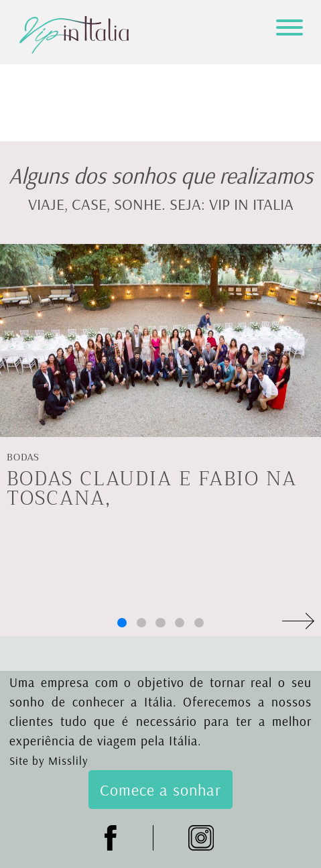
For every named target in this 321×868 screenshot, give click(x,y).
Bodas (23, 457)
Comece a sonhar (160, 790)
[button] (122, 623)
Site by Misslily (49, 760)
